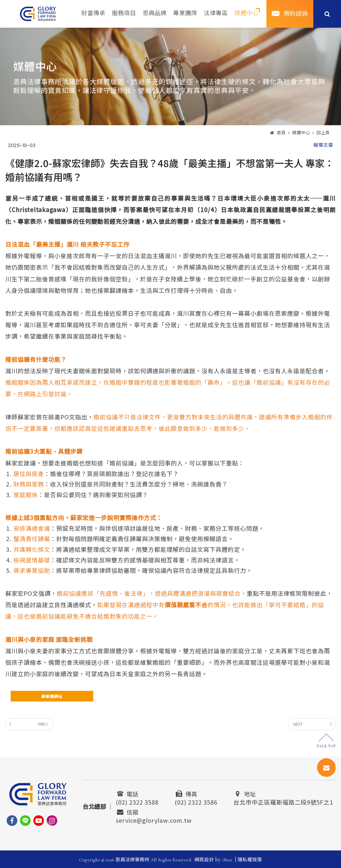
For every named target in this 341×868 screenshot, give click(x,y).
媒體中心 (246, 13)
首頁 (278, 133)
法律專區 (216, 13)
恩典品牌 (155, 13)
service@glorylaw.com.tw (154, 820)
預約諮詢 (296, 14)
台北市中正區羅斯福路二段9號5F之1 (283, 801)
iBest (227, 860)
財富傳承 (93, 13)
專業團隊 (185, 13)
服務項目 (124, 13)
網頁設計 (204, 860)
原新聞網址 (52, 696)
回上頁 (323, 133)
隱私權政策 (250, 860)
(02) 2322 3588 (137, 801)
